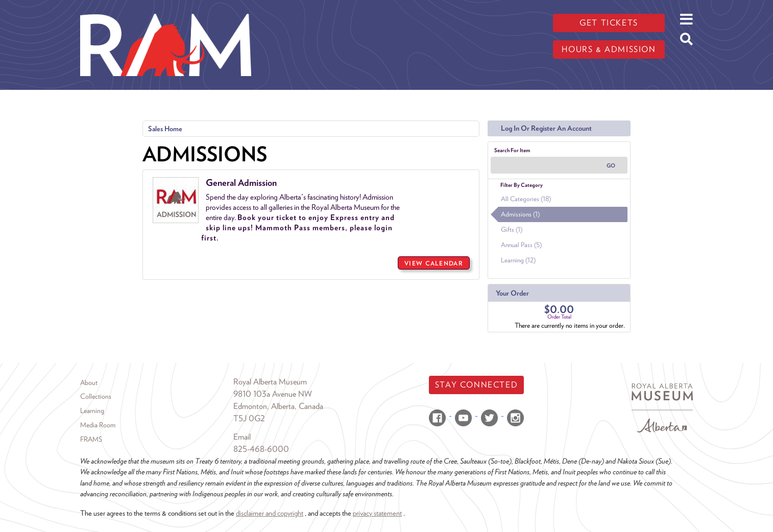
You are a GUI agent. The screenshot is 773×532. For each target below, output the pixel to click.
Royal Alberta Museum (270, 382)
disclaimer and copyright (270, 513)
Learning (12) (518, 260)
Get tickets (609, 23)
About (89, 382)
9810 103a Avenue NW (273, 394)
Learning (92, 410)
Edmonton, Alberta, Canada (278, 406)
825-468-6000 (261, 449)
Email (242, 437)
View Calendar (434, 263)
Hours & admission (609, 49)
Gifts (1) (512, 229)
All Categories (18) (526, 199)
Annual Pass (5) (521, 245)
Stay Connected (476, 385)
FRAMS (91, 439)
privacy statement (377, 513)
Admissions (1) (520, 214)
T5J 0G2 (249, 418)
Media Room (98, 425)
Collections (96, 396)
